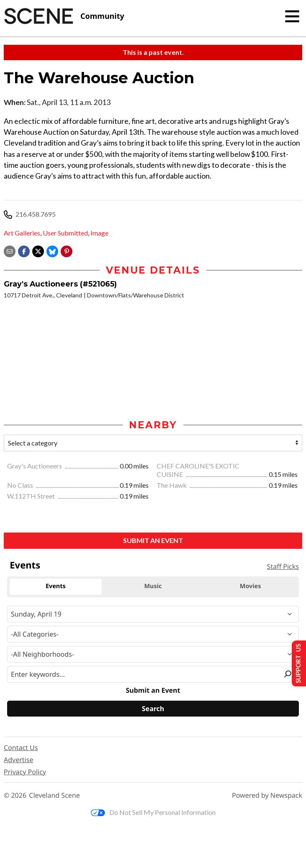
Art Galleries (22, 233)
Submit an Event (153, 541)
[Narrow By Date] (153, 615)
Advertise (18, 760)
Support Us (296, 663)
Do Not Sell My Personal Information (153, 813)
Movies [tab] (251, 587)
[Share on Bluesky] (52, 250)
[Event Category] (153, 635)
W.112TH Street (32, 497)
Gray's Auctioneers (35, 466)
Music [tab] (153, 587)
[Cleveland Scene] (64, 16)
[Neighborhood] (153, 655)
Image (99, 233)
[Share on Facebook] (24, 250)
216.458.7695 (36, 214)
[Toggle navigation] (292, 16)
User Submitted (65, 233)
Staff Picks (283, 567)
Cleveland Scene (54, 796)
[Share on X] (38, 250)
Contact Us (21, 748)
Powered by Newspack (267, 796)
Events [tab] (56, 587)
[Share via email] (10, 250)
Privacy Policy (25, 773)
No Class (21, 486)
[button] (67, 250)
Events (25, 566)
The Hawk (172, 486)
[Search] (153, 709)
